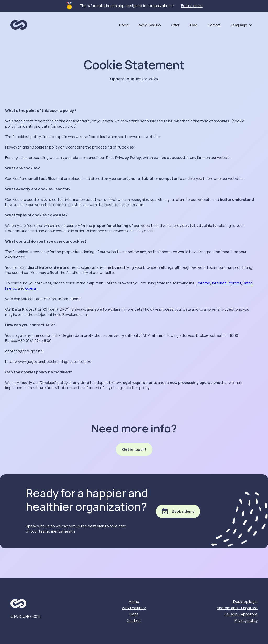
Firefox (11, 288)
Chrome (203, 283)
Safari (248, 283)
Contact (214, 25)
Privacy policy (246, 620)
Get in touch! (134, 449)
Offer (175, 25)
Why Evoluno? (134, 608)
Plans (134, 614)
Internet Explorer (227, 283)
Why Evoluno (150, 25)
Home (124, 25)
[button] (242, 25)
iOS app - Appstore (241, 614)
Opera (30, 288)
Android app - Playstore (237, 608)
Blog (193, 25)
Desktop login (245, 602)
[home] (19, 23)
